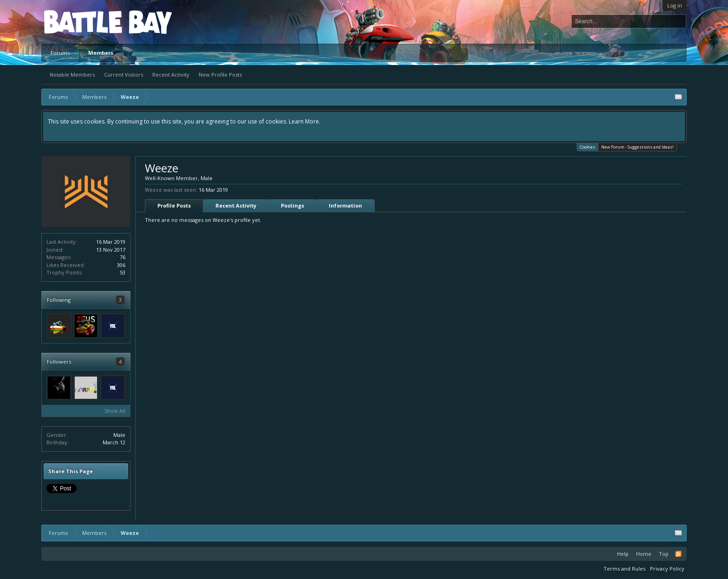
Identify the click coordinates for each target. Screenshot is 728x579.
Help (623, 554)
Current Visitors (123, 75)
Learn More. (305, 121)
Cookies (588, 146)
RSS (678, 554)
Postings (292, 205)
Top (664, 554)
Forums (60, 53)
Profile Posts (174, 205)
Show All (115, 411)
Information (345, 205)
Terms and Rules (624, 569)
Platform (78, 22)
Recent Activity (171, 75)
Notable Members (72, 75)
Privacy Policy (667, 569)
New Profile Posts (220, 75)
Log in (675, 5)
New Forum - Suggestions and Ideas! (637, 147)
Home (644, 554)
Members (101, 53)
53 (123, 272)
